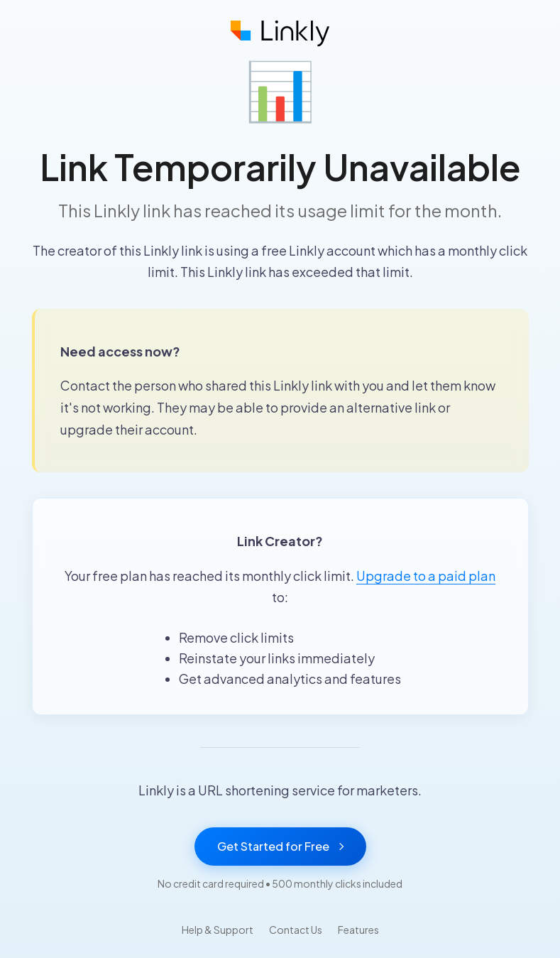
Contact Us (296, 930)
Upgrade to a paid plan (426, 576)
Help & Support (218, 930)
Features (358, 930)
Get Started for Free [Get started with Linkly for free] (280, 846)
